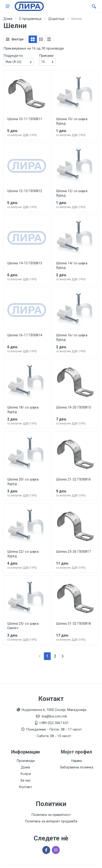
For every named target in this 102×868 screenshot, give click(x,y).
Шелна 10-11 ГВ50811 (25, 119)
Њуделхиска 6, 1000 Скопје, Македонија (54, 710)
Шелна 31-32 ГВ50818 (73, 624)
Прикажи (46, 56)
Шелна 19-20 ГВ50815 (73, 407)
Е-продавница (30, 19)
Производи (26, 761)
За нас (25, 780)
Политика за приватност (51, 815)
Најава (77, 761)
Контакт (25, 787)
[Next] (63, 656)
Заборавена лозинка (76, 767)
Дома (8, 19)
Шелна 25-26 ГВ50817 (73, 552)
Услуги (26, 774)
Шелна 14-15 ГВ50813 (25, 263)
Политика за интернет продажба (51, 821)
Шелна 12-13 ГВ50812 (25, 191)
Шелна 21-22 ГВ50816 (73, 479)
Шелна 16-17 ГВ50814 (25, 335)
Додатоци (56, 19)
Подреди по (13, 56)
